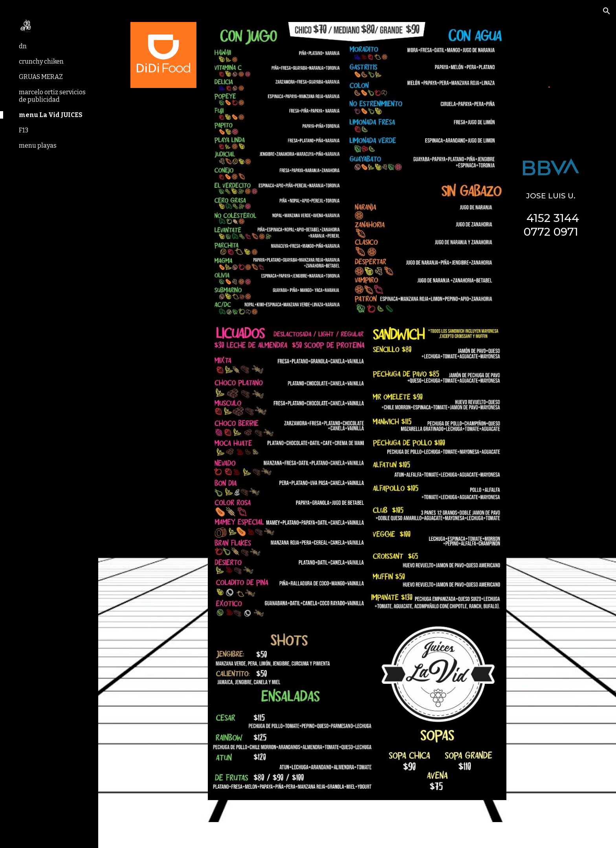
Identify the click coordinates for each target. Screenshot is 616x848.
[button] (607, 11)
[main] (551, 213)
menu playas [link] (38, 146)
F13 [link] (24, 130)
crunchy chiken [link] (41, 61)
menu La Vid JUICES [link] (51, 115)
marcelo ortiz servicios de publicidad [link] (52, 96)
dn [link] (23, 46)
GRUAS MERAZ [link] (41, 77)
